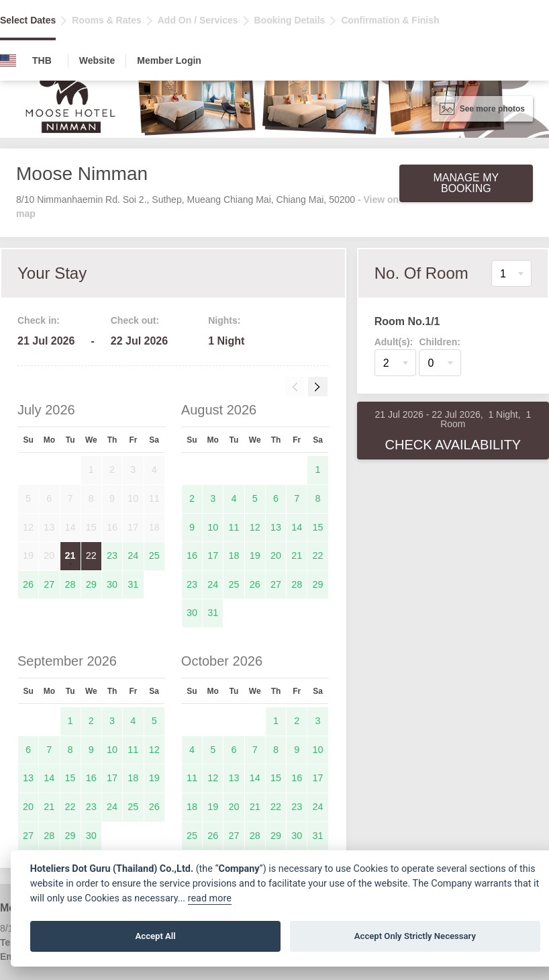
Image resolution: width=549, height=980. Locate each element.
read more (210, 898)
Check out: (135, 320)
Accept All (156, 936)
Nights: (224, 320)
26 (28, 584)
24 (133, 555)
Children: (439, 342)
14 (297, 527)
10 (213, 527)
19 (255, 555)
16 (192, 555)
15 (318, 527)
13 (276, 527)
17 (213, 555)
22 (91, 555)
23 (112, 555)
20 (276, 555)
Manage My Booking (466, 183)
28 (70, 584)
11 (234, 527)
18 (234, 555)
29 (91, 584)
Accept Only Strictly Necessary (415, 936)
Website (97, 60)
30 (112, 584)
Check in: (39, 320)
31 (133, 584)
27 (49, 584)
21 (70, 555)
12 (255, 527)
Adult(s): (394, 342)
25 (154, 555)
